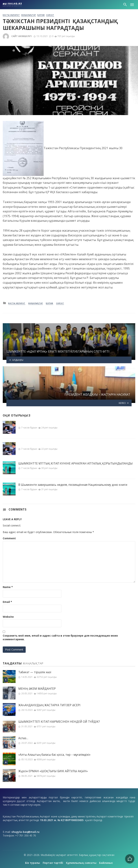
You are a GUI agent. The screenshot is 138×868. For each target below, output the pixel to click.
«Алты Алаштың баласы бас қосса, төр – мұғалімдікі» (54, 755)
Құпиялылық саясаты (81, 863)
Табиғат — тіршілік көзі (35, 672)
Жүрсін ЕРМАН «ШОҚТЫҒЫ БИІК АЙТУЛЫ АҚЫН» (53, 771)
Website (8, 617)
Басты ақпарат (11, 15)
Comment (9, 538)
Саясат (50, 15)
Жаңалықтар (29, 15)
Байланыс (106, 863)
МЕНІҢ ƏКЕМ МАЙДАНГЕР (37, 689)
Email (7, 602)
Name (8, 587)
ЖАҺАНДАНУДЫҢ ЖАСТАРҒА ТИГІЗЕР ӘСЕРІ (49, 705)
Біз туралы (33, 863)
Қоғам (41, 15)
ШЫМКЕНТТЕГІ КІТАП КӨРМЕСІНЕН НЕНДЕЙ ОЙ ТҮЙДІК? (59, 722)
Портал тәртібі (53, 863)
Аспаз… (23, 738)
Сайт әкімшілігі (22, 36)
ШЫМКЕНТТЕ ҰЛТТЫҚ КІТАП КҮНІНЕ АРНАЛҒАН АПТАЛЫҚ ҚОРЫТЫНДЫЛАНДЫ (76, 463)
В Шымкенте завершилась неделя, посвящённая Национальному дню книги (73, 485)
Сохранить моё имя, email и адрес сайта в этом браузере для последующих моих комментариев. (60, 637)
